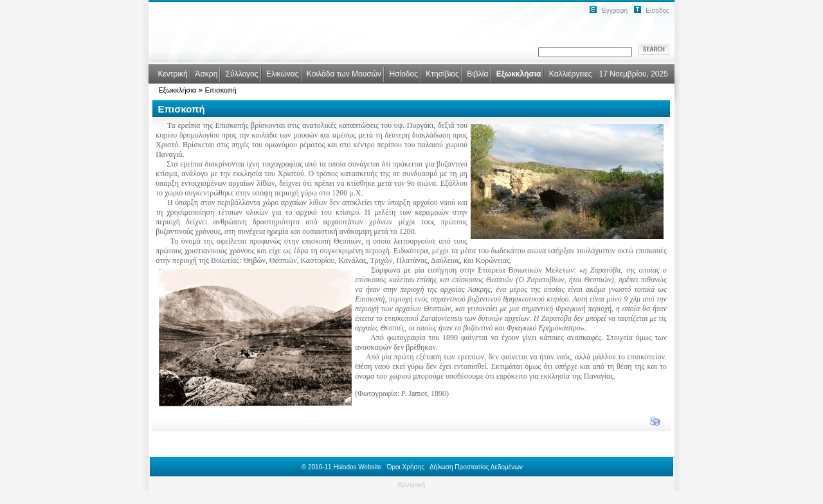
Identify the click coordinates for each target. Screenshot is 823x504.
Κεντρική (411, 485)
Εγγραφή (615, 11)
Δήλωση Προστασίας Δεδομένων (476, 467)
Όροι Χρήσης (406, 467)
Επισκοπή (221, 90)
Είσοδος (657, 11)
